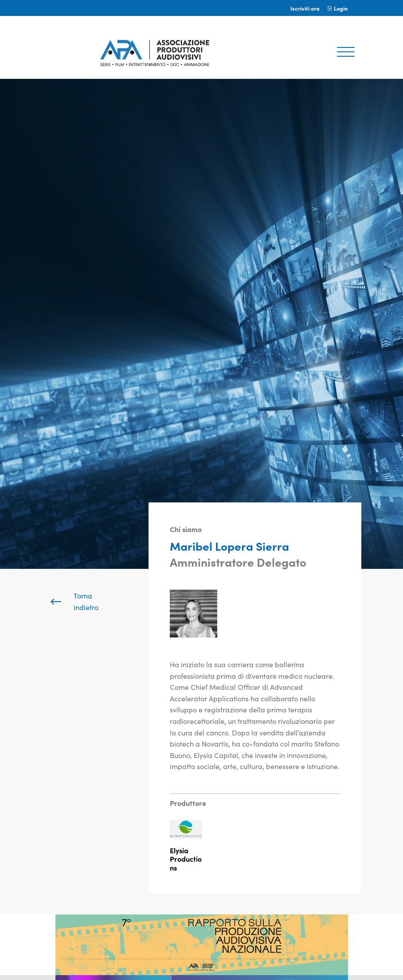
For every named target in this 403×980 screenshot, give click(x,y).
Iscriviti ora (305, 8)
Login (337, 8)
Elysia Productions (186, 859)
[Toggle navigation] (346, 53)
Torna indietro (74, 601)
